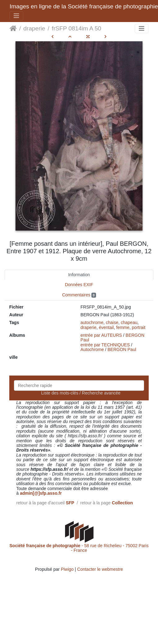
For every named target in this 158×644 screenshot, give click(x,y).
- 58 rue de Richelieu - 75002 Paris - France (79, 548)
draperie (34, 28)
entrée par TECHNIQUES (105, 345)
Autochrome (92, 349)
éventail (106, 327)
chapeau (129, 322)
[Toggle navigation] (16, 16)
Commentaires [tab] (79, 295)
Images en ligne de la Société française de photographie (84, 6)
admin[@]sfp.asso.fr (41, 493)
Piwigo (67, 569)
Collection (122, 503)
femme (123, 327)
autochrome (92, 322)
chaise (112, 322)
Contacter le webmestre (100, 569)
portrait (139, 327)
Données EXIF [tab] (79, 285)
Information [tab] (79, 275)
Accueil (13, 29)
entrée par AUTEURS (101, 335)
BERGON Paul (122, 349)
